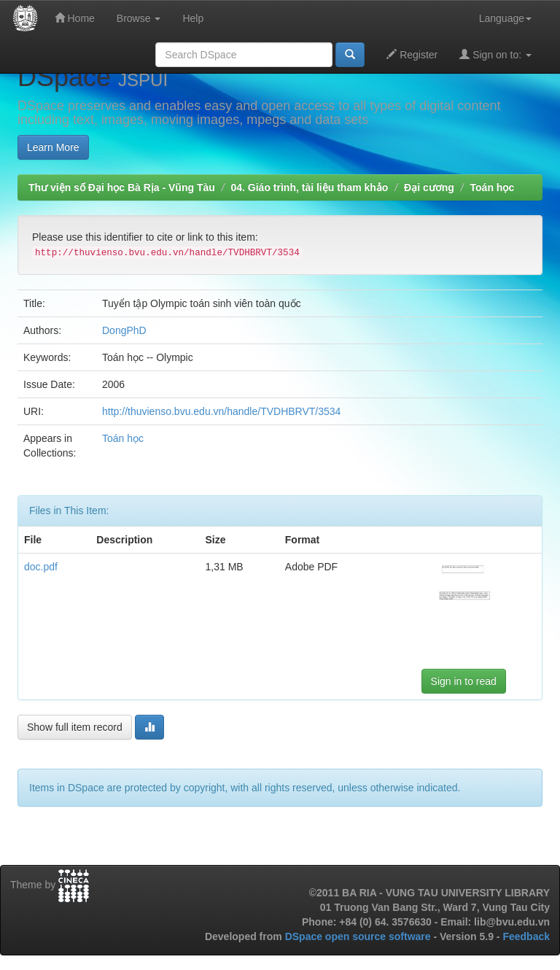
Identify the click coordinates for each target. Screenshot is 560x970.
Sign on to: (495, 54)
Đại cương (429, 187)
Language (505, 18)
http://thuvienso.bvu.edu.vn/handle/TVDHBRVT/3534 (221, 411)
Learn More (53, 147)
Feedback (526, 936)
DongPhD (124, 330)
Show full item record (75, 727)
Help (193, 18)
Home (75, 18)
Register (412, 54)
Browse (139, 18)
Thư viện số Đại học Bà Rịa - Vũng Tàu (122, 187)
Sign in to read (464, 681)
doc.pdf (41, 567)
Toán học (493, 187)
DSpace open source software (359, 936)
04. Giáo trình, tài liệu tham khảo (309, 187)
